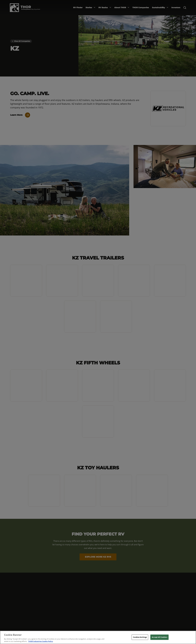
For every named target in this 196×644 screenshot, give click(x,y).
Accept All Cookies (159, 637)
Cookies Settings (140, 637)
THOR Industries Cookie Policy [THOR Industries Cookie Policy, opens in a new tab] (41, 641)
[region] (98, 637)
